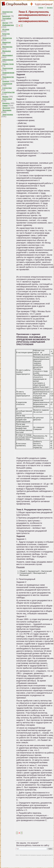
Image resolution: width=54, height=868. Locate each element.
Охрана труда (8, 64)
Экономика (7, 110)
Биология (6, 16)
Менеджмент (8, 55)
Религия (6, 81)
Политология (8, 68)
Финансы (6, 103)
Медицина (7, 51)
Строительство (8, 92)
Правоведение (8, 73)
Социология (7, 84)
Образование (8, 60)
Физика (5, 97)
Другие (5, 23)
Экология (6, 108)
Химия (5, 106)
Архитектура (7, 12)
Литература (7, 38)
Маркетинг (7, 42)
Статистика (7, 88)
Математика (7, 47)
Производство (8, 77)
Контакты (50, 8)
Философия (7, 99)
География (7, 18)
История (6, 29)
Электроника (8, 115)
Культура (6, 34)
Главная (41, 8)
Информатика (8, 25)
